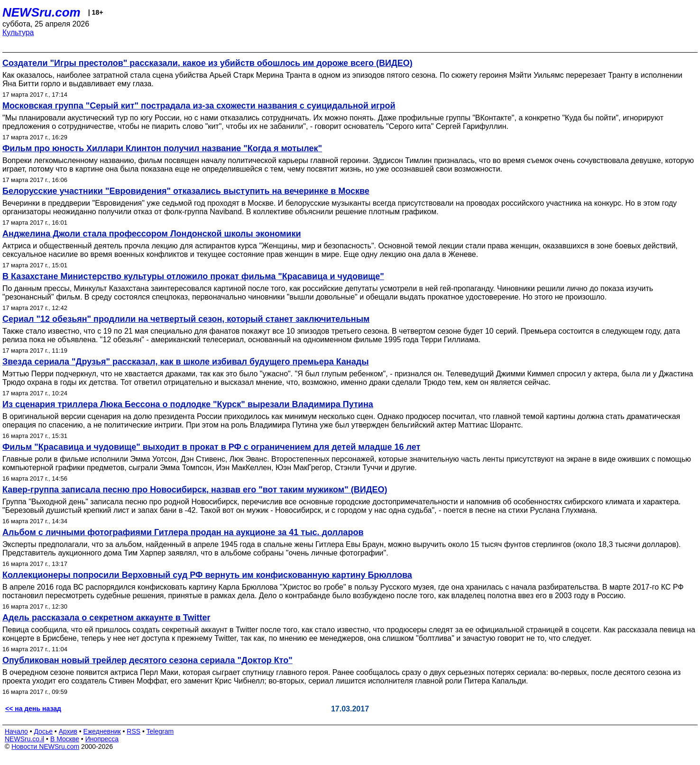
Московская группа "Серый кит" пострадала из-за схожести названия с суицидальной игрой (199, 106)
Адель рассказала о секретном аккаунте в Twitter (106, 618)
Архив (68, 731)
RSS (134, 731)
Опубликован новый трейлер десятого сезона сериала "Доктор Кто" (147, 660)
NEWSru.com (41, 12)
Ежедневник (102, 731)
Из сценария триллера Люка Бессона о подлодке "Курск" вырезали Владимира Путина (188, 404)
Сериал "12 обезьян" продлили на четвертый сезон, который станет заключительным (186, 319)
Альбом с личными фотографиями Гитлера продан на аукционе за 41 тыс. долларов (183, 532)
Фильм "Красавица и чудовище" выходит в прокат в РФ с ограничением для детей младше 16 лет (211, 447)
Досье (43, 731)
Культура (18, 32)
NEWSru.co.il (24, 739)
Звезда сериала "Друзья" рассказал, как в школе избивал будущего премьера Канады (186, 362)
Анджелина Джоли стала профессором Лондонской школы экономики (152, 234)
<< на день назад (33, 709)
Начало (16, 731)
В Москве (65, 739)
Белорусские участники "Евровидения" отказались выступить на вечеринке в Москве (186, 191)
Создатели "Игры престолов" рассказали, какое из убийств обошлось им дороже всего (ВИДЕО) (207, 63)
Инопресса (102, 739)
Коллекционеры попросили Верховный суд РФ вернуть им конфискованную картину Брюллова (207, 575)
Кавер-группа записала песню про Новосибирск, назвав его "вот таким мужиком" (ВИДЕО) (195, 490)
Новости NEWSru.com (45, 747)
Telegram (160, 731)
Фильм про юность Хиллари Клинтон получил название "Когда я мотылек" (162, 148)
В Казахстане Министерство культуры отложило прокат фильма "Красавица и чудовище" (193, 276)
